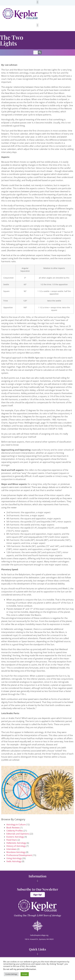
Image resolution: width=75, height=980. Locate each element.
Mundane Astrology (16, 852)
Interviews (11, 849)
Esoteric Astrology (15, 837)
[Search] (40, 52)
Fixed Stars (12, 840)
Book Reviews (13, 828)
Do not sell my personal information (20, 969)
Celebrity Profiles (15, 831)
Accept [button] (25, 974)
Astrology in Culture (16, 825)
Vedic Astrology (14, 861)
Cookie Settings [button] (11, 974)
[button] (37, 2)
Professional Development (19, 855)
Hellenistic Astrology (16, 843)
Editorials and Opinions (18, 834)
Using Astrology (14, 858)
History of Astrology (16, 846)
